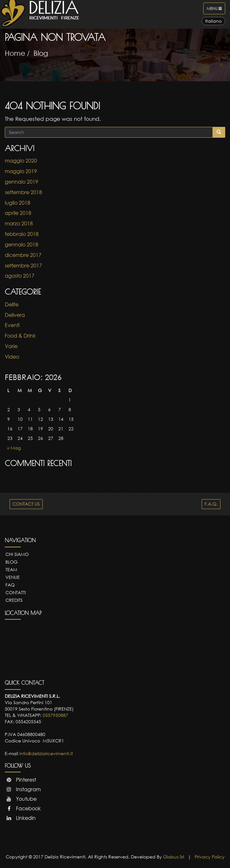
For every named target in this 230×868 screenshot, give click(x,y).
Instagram (23, 789)
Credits (14, 600)
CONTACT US (26, 504)
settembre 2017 (23, 266)
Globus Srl (174, 857)
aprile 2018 (18, 213)
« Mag (14, 448)
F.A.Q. (211, 504)
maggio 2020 (21, 161)
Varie (11, 346)
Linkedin (20, 818)
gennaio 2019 (22, 182)
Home (15, 53)
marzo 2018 (19, 223)
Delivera (15, 315)
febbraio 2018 (22, 234)
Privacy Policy (210, 857)
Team (11, 569)
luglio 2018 (18, 203)
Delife (12, 304)
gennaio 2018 (22, 244)
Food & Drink (20, 336)
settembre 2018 (23, 192)
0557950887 (55, 715)
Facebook (23, 808)
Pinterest (20, 780)
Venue (13, 577)
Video (12, 357)
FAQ (10, 585)
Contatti (16, 592)
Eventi (12, 325)
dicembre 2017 (23, 255)
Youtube (21, 799)
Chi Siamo (17, 554)
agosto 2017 (20, 276)
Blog (41, 53)
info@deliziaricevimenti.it (46, 753)
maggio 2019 (21, 171)
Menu (216, 10)
